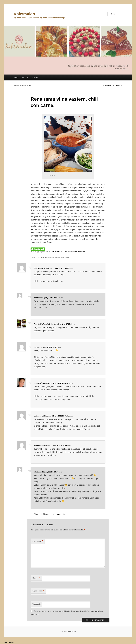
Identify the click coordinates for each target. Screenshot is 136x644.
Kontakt (35, 77)
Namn (36, 578)
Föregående (108, 85)
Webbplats (36, 604)
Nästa (119, 85)
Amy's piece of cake (42, 268)
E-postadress (38, 591)
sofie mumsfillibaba (41, 416)
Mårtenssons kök (41, 446)
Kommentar (38, 541)
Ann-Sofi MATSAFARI (42, 324)
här (32, 229)
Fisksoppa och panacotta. (55, 514)
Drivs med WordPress (68, 632)
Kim (36, 347)
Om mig (25, 77)
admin (65, 252)
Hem (16, 77)
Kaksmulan (24, 14)
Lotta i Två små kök (41, 383)
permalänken (80, 252)
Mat (59, 252)
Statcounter (9, 642)
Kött (55, 252)
